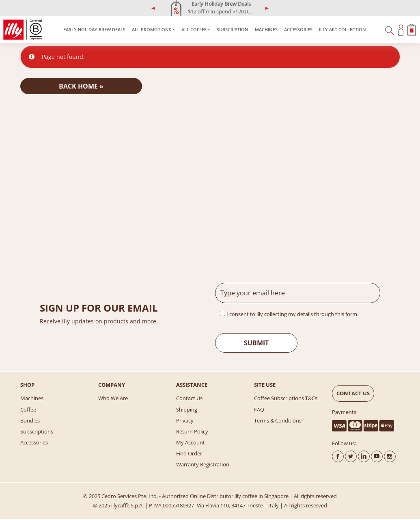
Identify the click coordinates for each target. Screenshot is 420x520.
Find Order (189, 453)
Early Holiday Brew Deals (94, 29)
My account (191, 442)
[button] (153, 8)
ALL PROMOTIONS (152, 29)
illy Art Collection (342, 29)
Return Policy (192, 431)
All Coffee (194, 29)
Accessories (298, 29)
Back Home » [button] (81, 86)
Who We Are (113, 398)
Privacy (185, 420)
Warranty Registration (203, 464)
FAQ (259, 409)
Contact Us (189, 398)
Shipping (187, 409)
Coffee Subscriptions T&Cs (286, 398)
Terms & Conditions (278, 420)
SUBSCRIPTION (233, 29)
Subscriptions (37, 431)
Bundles (30, 420)
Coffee (28, 409)
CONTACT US (353, 393)
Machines (266, 29)
